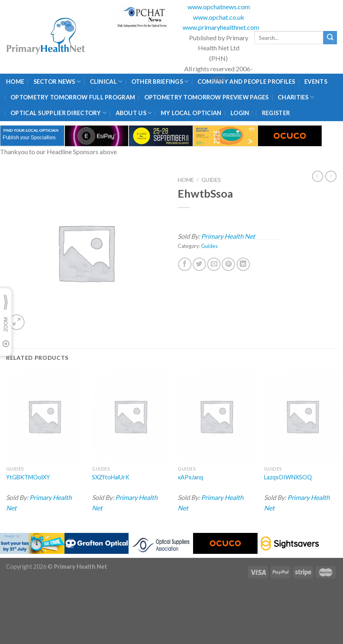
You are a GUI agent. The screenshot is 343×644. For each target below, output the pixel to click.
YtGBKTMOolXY (28, 477)
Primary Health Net (228, 236)
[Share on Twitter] (199, 264)
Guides (211, 180)
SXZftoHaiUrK (111, 477)
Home (15, 82)
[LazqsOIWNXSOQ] (302, 416)
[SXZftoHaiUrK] (130, 416)
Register (276, 113)
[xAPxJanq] (216, 416)
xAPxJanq (190, 477)
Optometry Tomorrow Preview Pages (207, 97)
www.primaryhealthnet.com (221, 27)
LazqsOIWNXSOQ (288, 477)
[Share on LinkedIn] (243, 264)
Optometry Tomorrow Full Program (73, 97)
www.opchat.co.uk (219, 17)
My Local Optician (191, 113)
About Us (134, 113)
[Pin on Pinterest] (228, 264)
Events (316, 82)
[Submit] (330, 38)
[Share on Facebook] (185, 264)
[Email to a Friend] (214, 264)
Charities (296, 97)
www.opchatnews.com (219, 7)
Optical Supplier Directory (58, 113)
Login (240, 113)
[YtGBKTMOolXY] (45, 416)
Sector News (57, 82)
